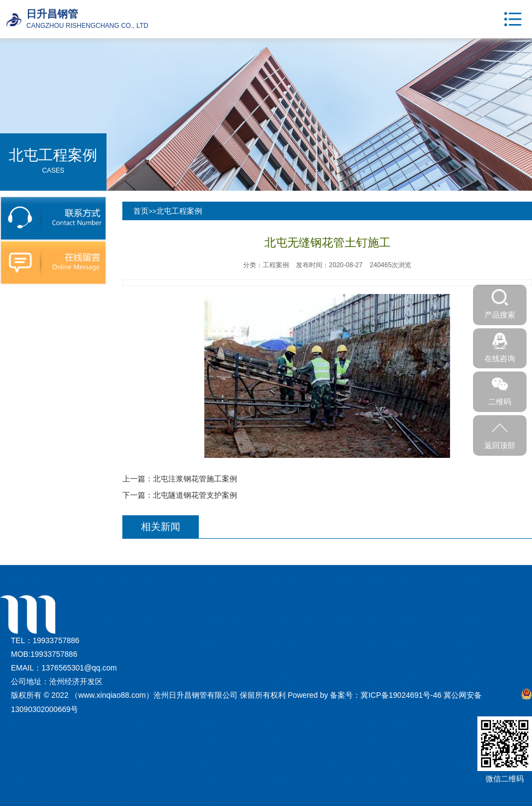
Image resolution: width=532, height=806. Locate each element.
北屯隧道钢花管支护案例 (195, 495)
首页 (141, 211)
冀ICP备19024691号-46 (401, 695)
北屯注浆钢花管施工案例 (195, 479)
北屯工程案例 (179, 211)
